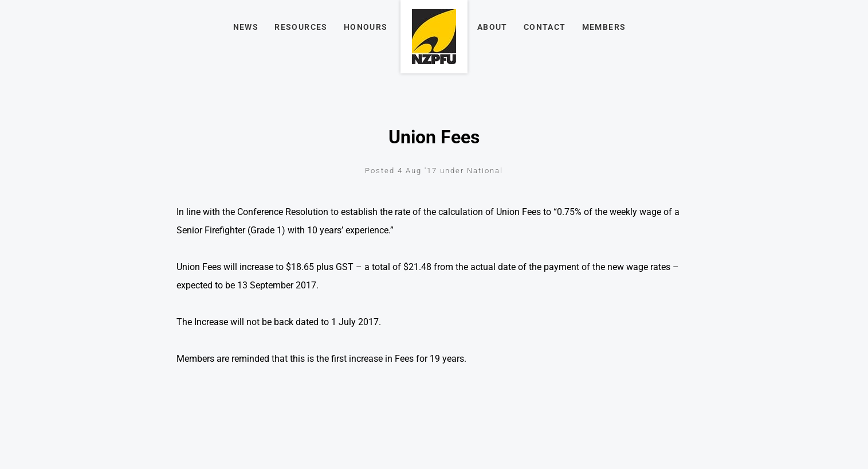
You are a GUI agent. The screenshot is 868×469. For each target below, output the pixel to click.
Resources (301, 27)
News (246, 27)
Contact (545, 27)
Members (604, 27)
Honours (366, 27)
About (492, 27)
